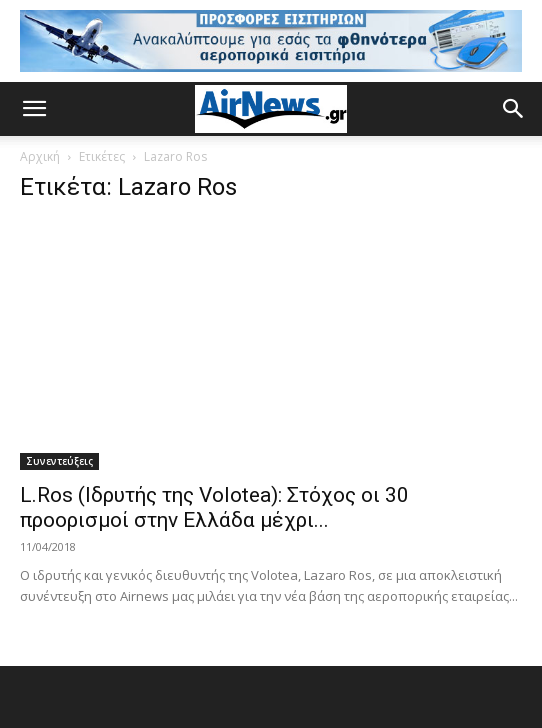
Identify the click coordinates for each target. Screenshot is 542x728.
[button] (34, 109)
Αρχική (40, 156)
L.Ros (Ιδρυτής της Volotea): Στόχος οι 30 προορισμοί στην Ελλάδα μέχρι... (214, 507)
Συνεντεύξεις (59, 461)
